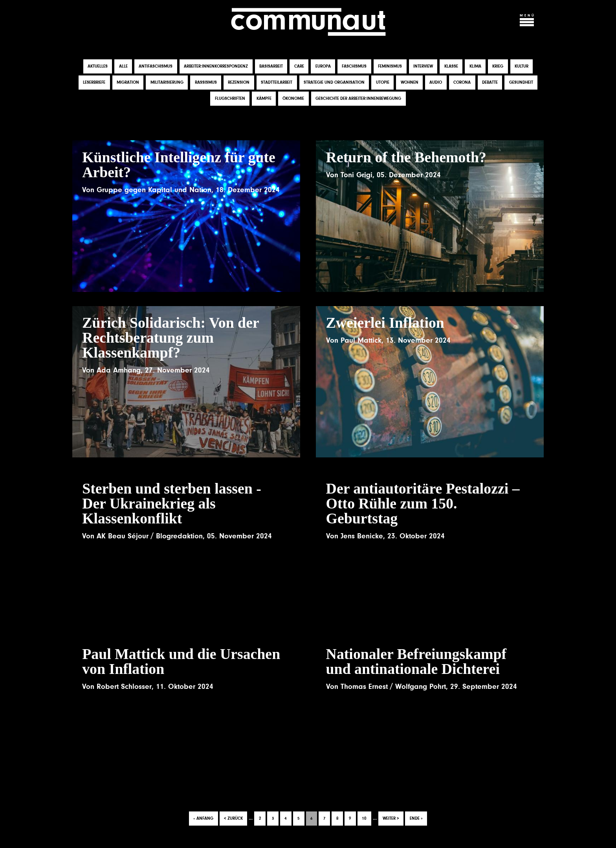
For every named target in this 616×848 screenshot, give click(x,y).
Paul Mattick (361, 341)
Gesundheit (521, 83)
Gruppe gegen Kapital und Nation (154, 190)
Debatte (490, 83)
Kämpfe (264, 99)
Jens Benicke (362, 536)
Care (299, 67)
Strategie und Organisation (334, 83)
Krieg (498, 67)
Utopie (383, 83)
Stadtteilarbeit (277, 83)
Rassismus (206, 83)
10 (366, 816)
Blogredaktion (179, 536)
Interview (423, 67)
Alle (123, 67)
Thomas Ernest (364, 687)
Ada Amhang (119, 370)
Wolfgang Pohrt (421, 687)
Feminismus (390, 67)
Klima (475, 67)
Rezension (239, 83)
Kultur (522, 67)
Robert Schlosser (124, 687)
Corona (462, 83)
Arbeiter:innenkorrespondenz (216, 67)
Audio (436, 83)
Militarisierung (167, 83)
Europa (323, 67)
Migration (128, 83)
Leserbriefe (94, 83)
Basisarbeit (271, 67)
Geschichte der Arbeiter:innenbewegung (358, 99)
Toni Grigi (357, 175)
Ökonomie (293, 99)
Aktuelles (98, 67)
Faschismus (354, 67)
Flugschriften (230, 99)
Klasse (451, 67)
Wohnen (410, 83)
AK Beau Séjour (123, 536)
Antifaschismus (156, 67)
